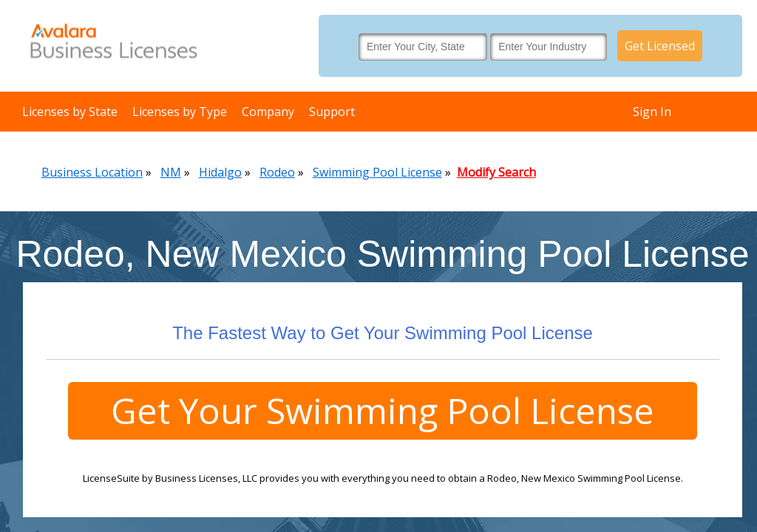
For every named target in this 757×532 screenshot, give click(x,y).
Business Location (92, 172)
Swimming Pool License (377, 172)
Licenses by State (70, 112)
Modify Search (496, 172)
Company (268, 112)
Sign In (652, 112)
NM (171, 172)
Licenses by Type (180, 112)
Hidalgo (220, 172)
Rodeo (277, 172)
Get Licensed (660, 46)
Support (332, 112)
